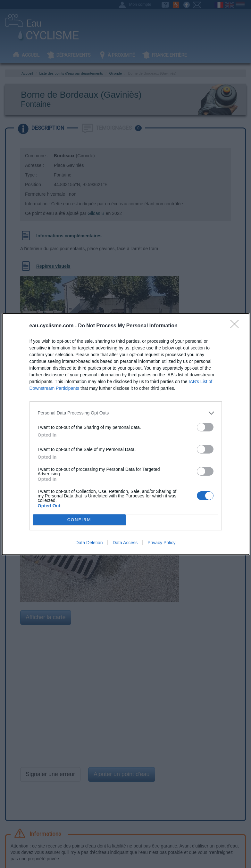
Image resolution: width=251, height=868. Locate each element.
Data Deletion (89, 543)
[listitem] (126, 413)
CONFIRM (79, 520)
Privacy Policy (161, 543)
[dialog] (126, 434)
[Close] (237, 326)
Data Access (125, 543)
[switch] (205, 427)
